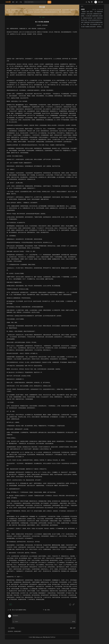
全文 (43, 17)
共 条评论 (12, 628)
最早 (74, 628)
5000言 (8, 2)
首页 (13, 2)
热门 (17, 2)
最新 (71, 628)
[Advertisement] (42, 47)
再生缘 (46, 25)
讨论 (21, 2)
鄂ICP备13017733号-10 (49, 637)
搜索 (49, 2)
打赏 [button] (10, 604)
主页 (43, 25)
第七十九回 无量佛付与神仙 (19, 610)
